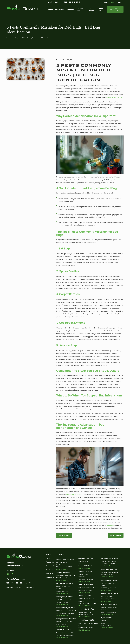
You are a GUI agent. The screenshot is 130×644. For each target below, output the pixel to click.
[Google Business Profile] (8, 574)
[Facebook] (12, 574)
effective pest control (114, 97)
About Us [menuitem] (101, 9)
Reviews (120, 2)
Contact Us (111, 525)
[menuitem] (10, 587)
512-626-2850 (72, 2)
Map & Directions (62, 569)
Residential (50, 562)
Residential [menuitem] (59, 9)
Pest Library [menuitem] (91, 9)
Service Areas (51, 570)
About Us (50, 574)
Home (48, 558)
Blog (113, 2)
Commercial (51, 566)
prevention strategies (74, 494)
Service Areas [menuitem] (80, 9)
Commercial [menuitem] (70, 9)
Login (106, 2)
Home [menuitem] (50, 9)
